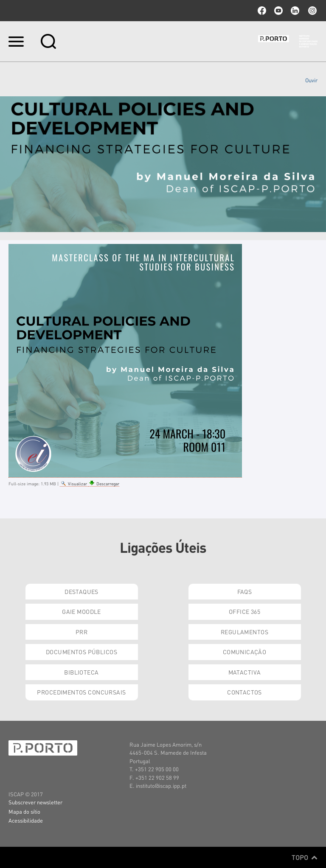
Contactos (244, 692)
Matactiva (245, 672)
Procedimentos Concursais (81, 692)
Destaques (81, 591)
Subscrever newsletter (35, 802)
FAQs (245, 591)
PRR (81, 632)
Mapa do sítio (24, 811)
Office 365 (244, 611)
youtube (278, 11)
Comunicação (245, 652)
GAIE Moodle (81, 611)
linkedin (295, 11)
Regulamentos (244, 632)
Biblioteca (81, 672)
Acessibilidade (26, 820)
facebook (262, 11)
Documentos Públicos (81, 652)
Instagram (312, 11)
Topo (305, 857)
